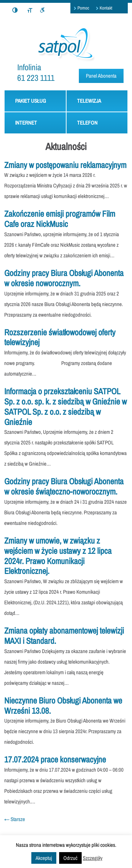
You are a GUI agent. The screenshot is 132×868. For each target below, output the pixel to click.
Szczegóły (93, 858)
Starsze (15, 819)
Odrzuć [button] (70, 858)
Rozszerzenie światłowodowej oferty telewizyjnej (60, 337)
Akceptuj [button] (44, 858)
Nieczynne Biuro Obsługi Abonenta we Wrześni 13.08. (63, 705)
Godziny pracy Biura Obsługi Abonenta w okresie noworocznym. (64, 278)
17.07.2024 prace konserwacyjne (55, 759)
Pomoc (83, 8)
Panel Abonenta (101, 76)
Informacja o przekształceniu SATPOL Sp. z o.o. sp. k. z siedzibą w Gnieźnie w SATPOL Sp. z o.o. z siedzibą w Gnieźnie (65, 406)
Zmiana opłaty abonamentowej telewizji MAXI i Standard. (64, 636)
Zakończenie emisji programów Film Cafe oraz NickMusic (60, 219)
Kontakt (106, 8)
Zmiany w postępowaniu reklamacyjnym (65, 165)
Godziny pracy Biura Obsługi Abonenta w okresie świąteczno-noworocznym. (64, 486)
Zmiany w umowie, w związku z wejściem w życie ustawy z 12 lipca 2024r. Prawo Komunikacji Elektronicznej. (58, 556)
